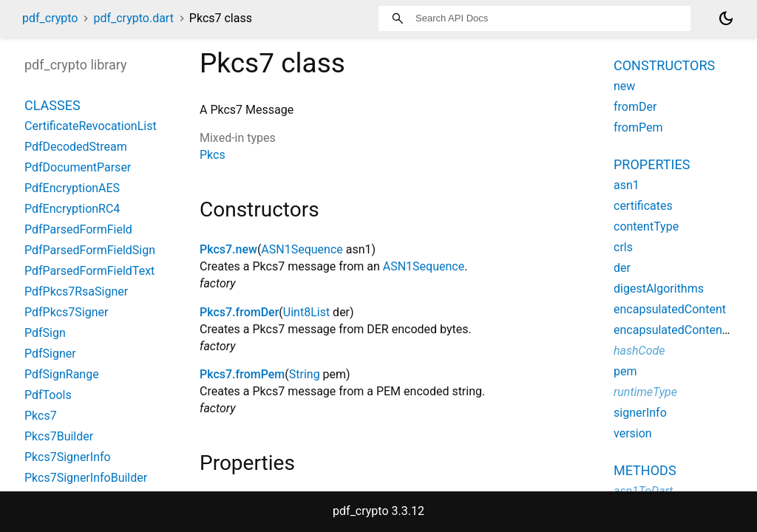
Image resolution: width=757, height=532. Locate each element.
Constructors (664, 65)
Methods (645, 470)
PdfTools (48, 395)
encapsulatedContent (670, 309)
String (305, 374)
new (624, 86)
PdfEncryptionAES (72, 188)
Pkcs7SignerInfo (68, 457)
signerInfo (640, 413)
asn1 (627, 185)
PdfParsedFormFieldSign (90, 250)
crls (623, 247)
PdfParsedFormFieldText (89, 271)
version (633, 433)
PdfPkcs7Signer (66, 312)
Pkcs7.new (228, 249)
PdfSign (45, 333)
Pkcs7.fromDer (239, 312)
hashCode (639, 351)
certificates (643, 206)
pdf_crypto (50, 18)
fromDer (635, 107)
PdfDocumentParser (78, 167)
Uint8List (306, 312)
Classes (52, 105)
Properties (652, 164)
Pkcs (213, 155)
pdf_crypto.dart (133, 18)
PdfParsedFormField (78, 229)
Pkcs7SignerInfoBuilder (86, 478)
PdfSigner (50, 354)
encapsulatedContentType (682, 330)
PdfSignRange (62, 374)
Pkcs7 (41, 416)
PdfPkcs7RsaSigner (76, 291)
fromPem (638, 127)
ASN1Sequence (302, 249)
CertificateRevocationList (91, 126)
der (622, 268)
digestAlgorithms (659, 289)
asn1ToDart (643, 491)
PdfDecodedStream (76, 147)
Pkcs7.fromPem (242, 374)
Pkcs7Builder (59, 436)
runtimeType (645, 392)
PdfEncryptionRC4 (72, 209)
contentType (646, 226)
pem (625, 371)
